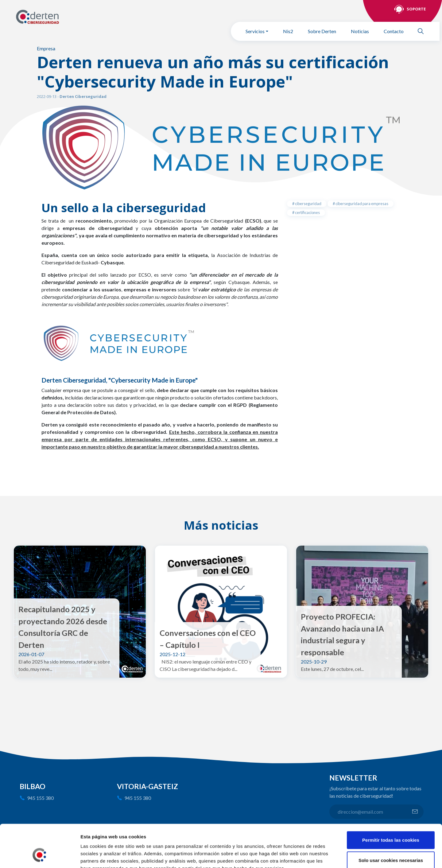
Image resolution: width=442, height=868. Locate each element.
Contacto (394, 31)
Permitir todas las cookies (391, 803)
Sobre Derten (322, 31)
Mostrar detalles (330, 856)
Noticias (360, 31)
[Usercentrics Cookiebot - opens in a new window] (40, 856)
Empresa (46, 48)
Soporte (416, 9)
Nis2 (288, 31)
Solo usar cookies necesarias (391, 823)
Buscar (423, 31)
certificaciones (307, 212)
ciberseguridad (308, 204)
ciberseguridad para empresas (362, 204)
